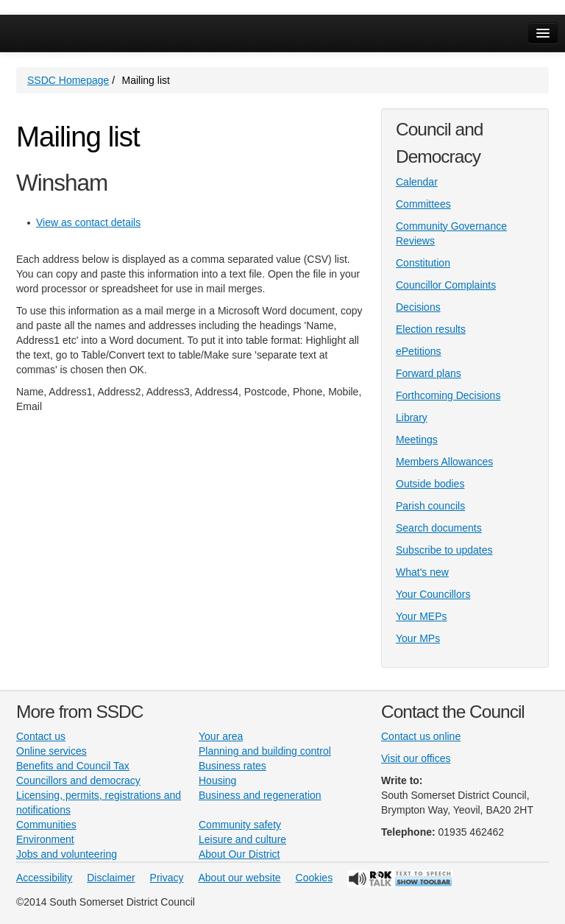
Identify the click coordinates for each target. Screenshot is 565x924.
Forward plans (429, 373)
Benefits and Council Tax (73, 766)
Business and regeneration (260, 795)
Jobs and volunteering (67, 854)
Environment (45, 839)
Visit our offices (416, 758)
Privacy (167, 878)
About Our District (239, 854)
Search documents (439, 528)
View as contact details (88, 222)
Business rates (232, 766)
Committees (423, 204)
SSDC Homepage (68, 80)
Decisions (418, 307)
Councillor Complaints (446, 285)
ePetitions (418, 351)
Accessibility (44, 878)
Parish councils (430, 506)
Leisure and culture (242, 839)
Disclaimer (111, 878)
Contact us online (421, 736)
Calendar (417, 182)
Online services (51, 751)
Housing (217, 780)
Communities (46, 825)
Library (412, 417)
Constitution (423, 263)
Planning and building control (265, 751)
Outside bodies (430, 484)
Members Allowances (444, 462)
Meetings (417, 440)
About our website (240, 878)
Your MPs (418, 638)
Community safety (240, 825)
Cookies (315, 878)
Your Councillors (433, 594)
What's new (422, 572)
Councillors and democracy (78, 780)
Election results (431, 329)
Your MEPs (422, 616)
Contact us (41, 736)
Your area (221, 736)
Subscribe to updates (444, 550)
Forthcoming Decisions (448, 395)
